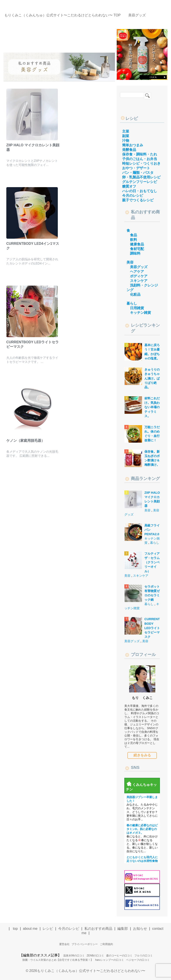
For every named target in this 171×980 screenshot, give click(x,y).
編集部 (123, 929)
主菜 (126, 131)
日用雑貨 (137, 308)
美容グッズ (139, 267)
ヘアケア (137, 272)
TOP (62, 15)
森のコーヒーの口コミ (119, 956)
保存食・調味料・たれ (140, 154)
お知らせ (140, 929)
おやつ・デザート (136, 168)
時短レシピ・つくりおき (141, 163)
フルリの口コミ (144, 956)
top (15, 929)
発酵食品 (129, 150)
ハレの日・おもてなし (140, 191)
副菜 (126, 136)
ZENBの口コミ (95, 956)
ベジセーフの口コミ (138, 960)
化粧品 (135, 294)
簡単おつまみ (133, 145)
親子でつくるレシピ (138, 200)
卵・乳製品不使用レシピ (141, 177)
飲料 (133, 240)
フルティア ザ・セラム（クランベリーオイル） (152, 562)
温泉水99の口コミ (74, 956)
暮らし (132, 303)
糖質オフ (129, 186)
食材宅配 (137, 249)
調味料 (135, 253)
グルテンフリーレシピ (140, 182)
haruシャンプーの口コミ (109, 960)
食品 (133, 235)
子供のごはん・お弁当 (140, 159)
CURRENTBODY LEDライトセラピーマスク (152, 628)
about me (30, 929)
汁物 (126, 141)
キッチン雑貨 (140, 313)
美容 (130, 262)
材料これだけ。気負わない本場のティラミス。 (152, 407)
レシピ (132, 118)
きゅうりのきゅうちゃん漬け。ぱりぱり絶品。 (152, 378)
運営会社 (64, 944)
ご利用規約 (106, 944)
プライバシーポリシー (85, 944)
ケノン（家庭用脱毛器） (26, 441)
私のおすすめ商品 (98, 929)
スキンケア (139, 281)
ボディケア (139, 276)
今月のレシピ (133, 196)
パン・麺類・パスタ (138, 173)
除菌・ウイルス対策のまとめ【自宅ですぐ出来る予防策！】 (58, 960)
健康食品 (137, 244)
